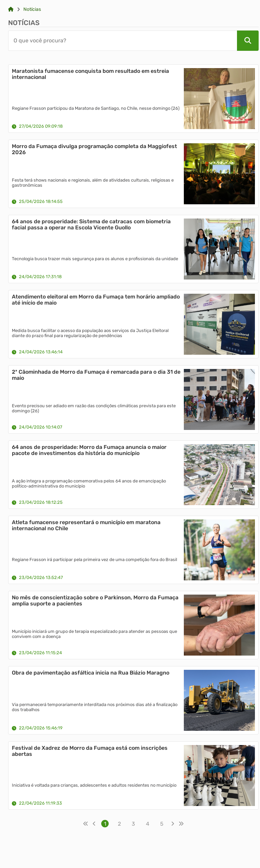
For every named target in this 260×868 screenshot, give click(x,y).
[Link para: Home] (11, 9)
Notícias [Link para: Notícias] (32, 9)
